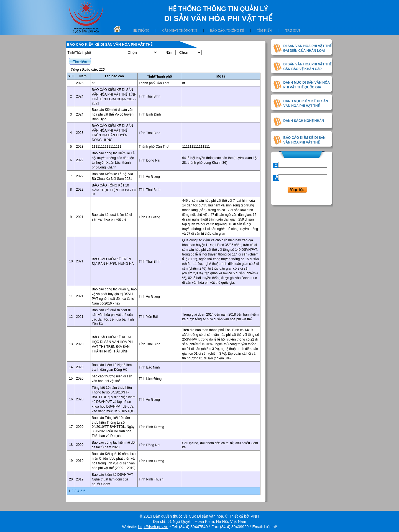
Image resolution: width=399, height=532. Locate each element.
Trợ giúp (293, 30)
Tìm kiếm (265, 30)
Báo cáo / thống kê (227, 30)
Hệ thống (141, 30)
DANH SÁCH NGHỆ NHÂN (304, 121)
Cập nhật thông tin (180, 30)
